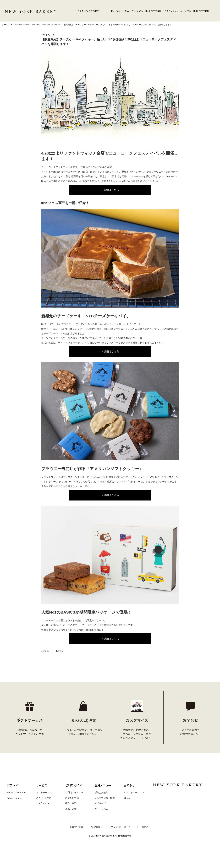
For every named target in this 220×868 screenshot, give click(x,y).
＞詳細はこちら (110, 190)
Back (46, 651)
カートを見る (101, 809)
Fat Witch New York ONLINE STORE (136, 11)
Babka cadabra (15, 798)
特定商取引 (97, 827)
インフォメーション (134, 792)
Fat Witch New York (17, 792)
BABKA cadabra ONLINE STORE (187, 11)
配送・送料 (71, 803)
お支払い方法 (72, 798)
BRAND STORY (88, 11)
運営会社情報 (76, 827)
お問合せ (146, 827)
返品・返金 (71, 809)
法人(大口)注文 (43, 798)
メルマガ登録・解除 (105, 798)
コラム (127, 798)
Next (59, 651)
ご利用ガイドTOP (74, 792)
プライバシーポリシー (122, 827)
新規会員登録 (101, 792)
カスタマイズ (43, 803)
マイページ (100, 803)
